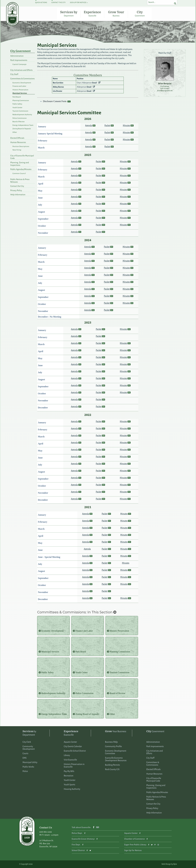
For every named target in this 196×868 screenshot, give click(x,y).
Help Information (18, 195)
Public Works (28, 767)
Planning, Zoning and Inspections (20, 164)
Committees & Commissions (23, 79)
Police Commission (20, 118)
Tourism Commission (20, 111)
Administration (17, 56)
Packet (107, 125)
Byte (175, 864)
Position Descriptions (21, 146)
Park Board (17, 97)
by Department (29, 733)
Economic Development (22, 83)
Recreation (69, 776)
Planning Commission (21, 101)
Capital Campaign (20, 64)
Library (67, 755)
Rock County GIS (112, 769)
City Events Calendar (73, 746)
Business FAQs (111, 742)
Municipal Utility (30, 762)
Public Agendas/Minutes (21, 169)
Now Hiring (17, 150)
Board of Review (19, 122)
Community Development (29, 748)
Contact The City (58, 2)
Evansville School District (75, 751)
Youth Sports (70, 785)
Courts (25, 753)
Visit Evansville (70, 760)
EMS (25, 758)
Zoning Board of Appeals (22, 129)
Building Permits (112, 765)
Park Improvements (19, 60)
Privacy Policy (16, 190)
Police (25, 771)
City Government (140, 13)
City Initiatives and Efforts (21, 70)
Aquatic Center (70, 742)
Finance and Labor (19, 86)
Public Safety (17, 104)
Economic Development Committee (116, 752)
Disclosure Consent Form (55, 101)
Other (15, 132)
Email (94, 83)
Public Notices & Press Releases (20, 181)
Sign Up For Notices (78, 2)
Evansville (71, 733)
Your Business (116, 731)
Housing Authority (72, 789)
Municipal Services (20, 93)
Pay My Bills (69, 771)
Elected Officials (17, 138)
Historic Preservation (20, 90)
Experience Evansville (92, 13)
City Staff (14, 74)
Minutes (126, 125)
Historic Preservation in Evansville (74, 766)
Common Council (19, 173)
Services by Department (69, 13)
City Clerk (27, 742)
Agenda (89, 125)
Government (155, 731)
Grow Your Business (116, 13)
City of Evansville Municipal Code (22, 157)
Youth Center (17, 108)
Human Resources (18, 142)
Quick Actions (41, 2)
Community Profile (113, 746)
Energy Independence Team (23, 125)
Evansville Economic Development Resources (116, 759)
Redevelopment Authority (22, 115)
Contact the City (17, 186)
